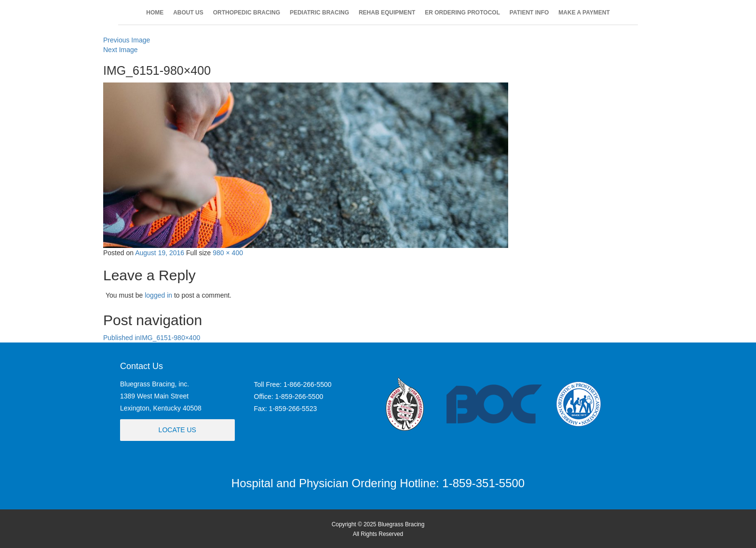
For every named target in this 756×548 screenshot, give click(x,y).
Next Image (121, 50)
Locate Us (177, 430)
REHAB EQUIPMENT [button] (387, 13)
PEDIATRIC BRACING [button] (319, 13)
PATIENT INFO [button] (529, 13)
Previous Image (127, 40)
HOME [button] (155, 13)
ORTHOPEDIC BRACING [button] (247, 13)
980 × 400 (228, 253)
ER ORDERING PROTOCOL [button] (462, 13)
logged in (158, 295)
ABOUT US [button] (188, 13)
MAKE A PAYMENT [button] (584, 13)
